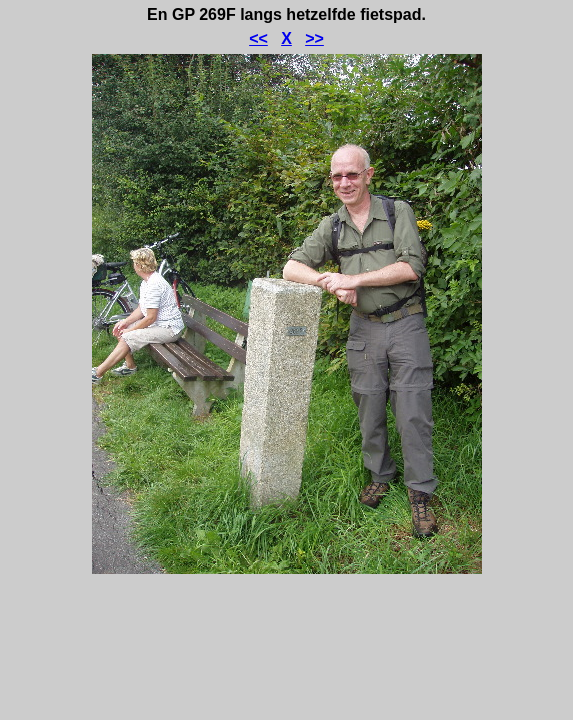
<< (258, 38)
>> (314, 38)
